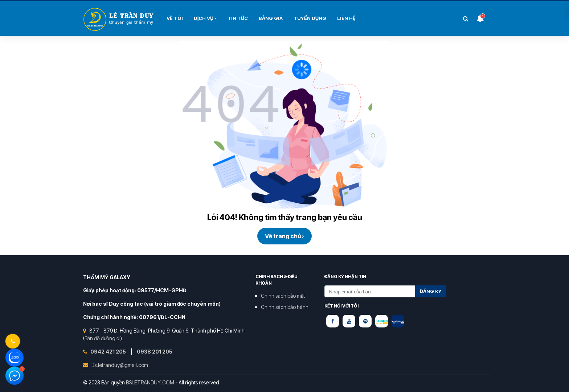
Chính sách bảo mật (283, 296)
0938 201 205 (155, 352)
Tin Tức (238, 18)
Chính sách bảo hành (285, 307)
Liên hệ (346, 18)
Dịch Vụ (204, 18)
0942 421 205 (109, 352)
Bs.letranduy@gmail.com (120, 365)
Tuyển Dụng (310, 18)
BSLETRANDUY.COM (150, 382)
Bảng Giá (271, 18)
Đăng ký (431, 291)
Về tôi (175, 18)
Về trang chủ (284, 236)
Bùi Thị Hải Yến (119, 19)
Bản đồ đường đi (103, 338)
